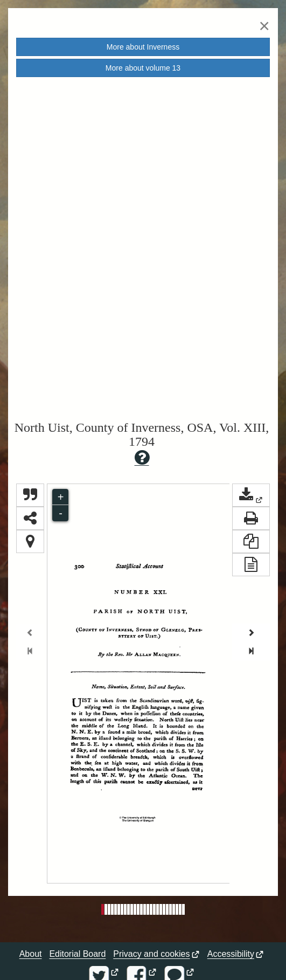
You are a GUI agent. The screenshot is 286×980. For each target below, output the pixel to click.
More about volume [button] (143, 68)
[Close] (264, 26)
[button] (251, 495)
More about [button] (143, 47)
